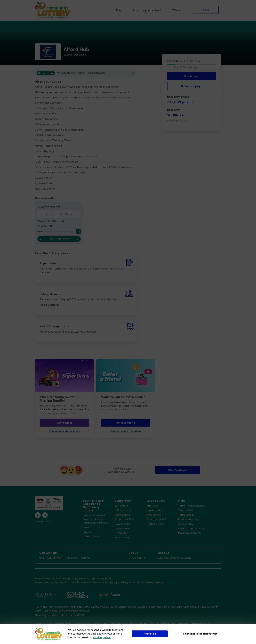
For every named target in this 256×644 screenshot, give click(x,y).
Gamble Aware (155, 582)
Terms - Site (186, 510)
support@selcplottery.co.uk (174, 558)
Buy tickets (192, 76)
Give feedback (178, 470)
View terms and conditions (64, 431)
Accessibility (186, 524)
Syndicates (121, 533)
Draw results (122, 529)
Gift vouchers (123, 510)
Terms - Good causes (191, 506)
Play (119, 10)
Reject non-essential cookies (200, 634)
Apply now (153, 506)
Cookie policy (91, 537)
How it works (122, 524)
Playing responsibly (190, 533)
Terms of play (186, 515)
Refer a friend (126, 423)
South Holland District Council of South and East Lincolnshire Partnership (153, 607)
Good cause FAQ (156, 519)
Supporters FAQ (124, 519)
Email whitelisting (188, 519)
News (86, 527)
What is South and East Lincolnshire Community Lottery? (95, 519)
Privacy (87, 532)
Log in (205, 10)
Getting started (156, 524)
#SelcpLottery (43, 521)
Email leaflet (154, 515)
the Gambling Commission (74, 611)
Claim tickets (122, 515)
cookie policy (102, 637)
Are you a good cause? (147, 10)
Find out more (49, 305)
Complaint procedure (191, 529)
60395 (81, 615)
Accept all (150, 634)
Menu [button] (177, 10)
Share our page (192, 86)
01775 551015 (137, 558)
